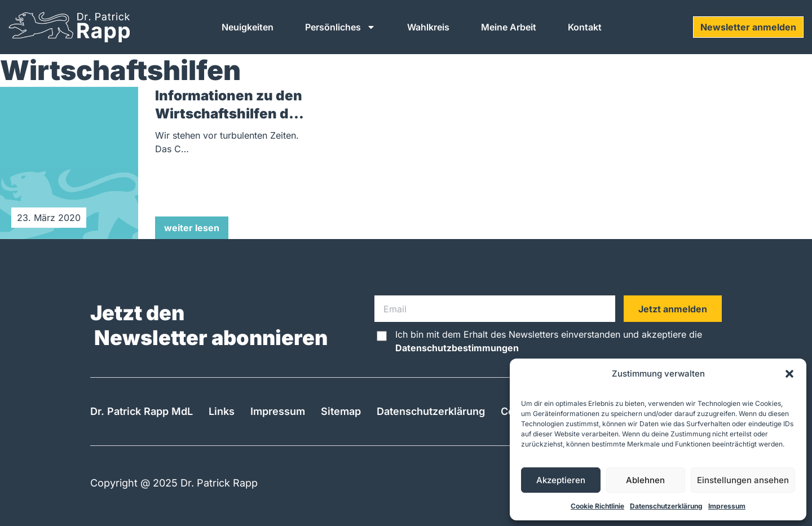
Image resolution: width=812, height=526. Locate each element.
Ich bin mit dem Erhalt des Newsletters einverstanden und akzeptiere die (549, 341)
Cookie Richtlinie (597, 506)
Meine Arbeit (509, 27)
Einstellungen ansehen (743, 480)
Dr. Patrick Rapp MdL (142, 411)
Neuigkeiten (248, 27)
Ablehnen (645, 480)
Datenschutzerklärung (666, 506)
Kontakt (585, 27)
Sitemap (341, 411)
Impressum (727, 506)
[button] (789, 374)
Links (222, 411)
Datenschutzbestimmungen (457, 348)
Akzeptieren (561, 480)
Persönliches (340, 27)
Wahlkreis (428, 27)
